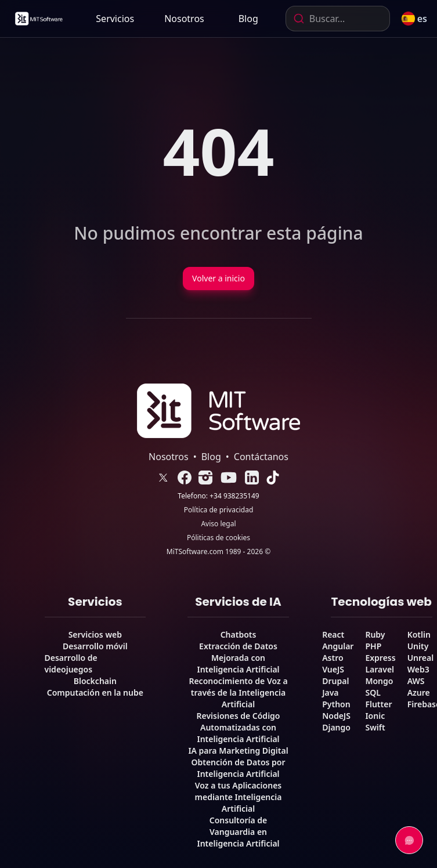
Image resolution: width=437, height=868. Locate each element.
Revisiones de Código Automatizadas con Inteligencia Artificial (239, 727)
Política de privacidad (219, 510)
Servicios (115, 19)
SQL (373, 692)
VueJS (333, 669)
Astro (333, 658)
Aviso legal (218, 524)
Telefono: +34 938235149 (218, 496)
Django (336, 727)
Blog (248, 19)
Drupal (335, 681)
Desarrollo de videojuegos (71, 663)
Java (330, 692)
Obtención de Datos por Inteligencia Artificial (238, 768)
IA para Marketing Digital (238, 751)
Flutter (378, 704)
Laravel (380, 669)
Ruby (375, 634)
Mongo (379, 681)
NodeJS (336, 716)
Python (336, 704)
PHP (373, 646)
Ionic (375, 716)
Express (380, 658)
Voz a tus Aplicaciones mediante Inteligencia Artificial (239, 797)
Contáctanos (261, 457)
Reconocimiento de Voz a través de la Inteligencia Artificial (238, 692)
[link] (38, 19)
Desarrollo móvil (95, 646)
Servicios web (95, 634)
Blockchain (95, 681)
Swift (375, 727)
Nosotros (184, 19)
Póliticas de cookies (219, 538)
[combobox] (338, 19)
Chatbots (239, 634)
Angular (338, 646)
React (333, 634)
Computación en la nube (95, 692)
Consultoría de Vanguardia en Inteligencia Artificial (238, 832)
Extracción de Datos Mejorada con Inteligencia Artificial (238, 658)
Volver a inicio (219, 278)
